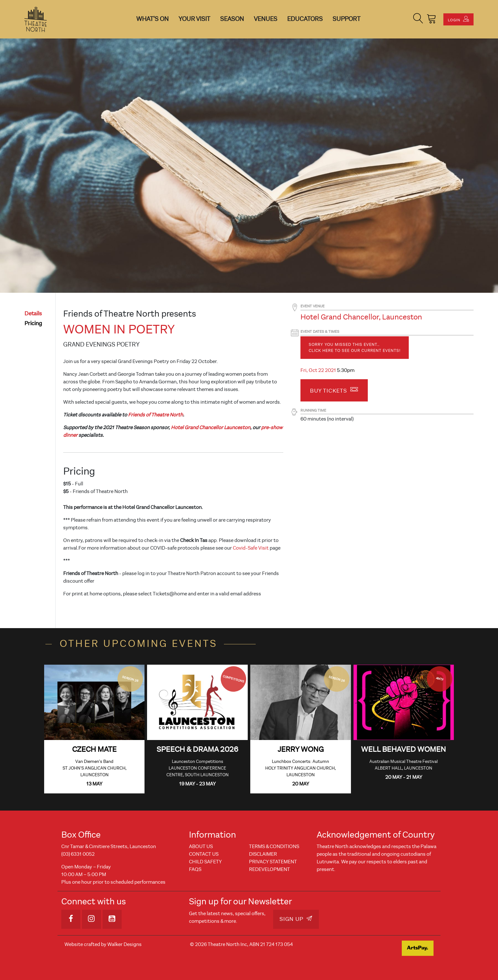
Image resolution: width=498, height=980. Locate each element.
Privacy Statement (273, 862)
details (33, 314)
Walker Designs (124, 944)
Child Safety (205, 862)
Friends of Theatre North (155, 415)
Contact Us (204, 854)
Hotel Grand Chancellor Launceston (211, 428)
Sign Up (296, 919)
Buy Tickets (334, 390)
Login (458, 19)
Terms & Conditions (274, 846)
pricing (33, 323)
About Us (201, 846)
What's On (152, 19)
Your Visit (194, 19)
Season (232, 19)
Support (347, 19)
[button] (418, 19)
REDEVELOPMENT (269, 869)
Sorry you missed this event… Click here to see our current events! (355, 348)
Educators (305, 19)
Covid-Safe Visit (251, 548)
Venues (266, 19)
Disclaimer (263, 854)
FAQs (195, 869)
